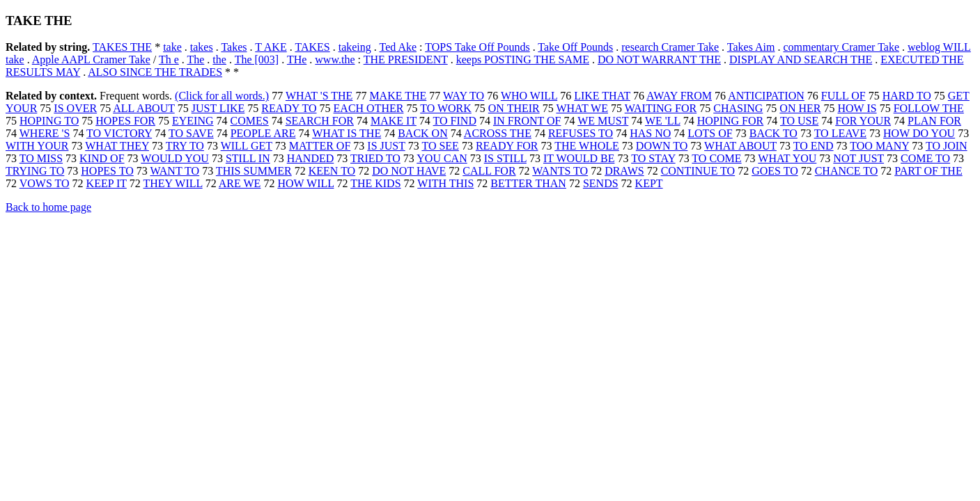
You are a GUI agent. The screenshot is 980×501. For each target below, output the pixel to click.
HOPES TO (107, 171)
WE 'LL (663, 121)
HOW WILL (305, 183)
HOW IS (857, 108)
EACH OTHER (369, 108)
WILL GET (247, 146)
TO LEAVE (840, 133)
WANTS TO (560, 171)
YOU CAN (442, 158)
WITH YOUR (37, 146)
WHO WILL (529, 96)
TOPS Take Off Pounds (477, 47)
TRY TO (185, 146)
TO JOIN (947, 146)
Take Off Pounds (575, 47)
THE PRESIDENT (406, 59)
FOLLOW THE (929, 108)
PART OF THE (928, 171)
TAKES (312, 47)
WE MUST (603, 121)
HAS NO (650, 133)
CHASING (738, 108)
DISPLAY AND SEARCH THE (801, 59)
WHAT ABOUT (740, 146)
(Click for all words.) (222, 96)
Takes (234, 47)
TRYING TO (35, 171)
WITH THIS (445, 183)
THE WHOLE (587, 146)
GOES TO (775, 171)
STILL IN (248, 158)
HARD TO (907, 96)
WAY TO (464, 96)
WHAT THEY (117, 146)
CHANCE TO (847, 171)
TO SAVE (191, 133)
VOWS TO (45, 183)
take (172, 47)
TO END (814, 146)
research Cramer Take (670, 47)
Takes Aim (751, 47)
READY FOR (507, 146)
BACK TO (773, 133)
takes (202, 47)
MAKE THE (398, 96)
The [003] (257, 59)
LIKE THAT (602, 96)
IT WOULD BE (579, 158)
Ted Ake (398, 47)
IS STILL (505, 158)
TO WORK (446, 108)
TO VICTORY (119, 133)
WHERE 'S (45, 133)
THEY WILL (173, 183)
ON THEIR (514, 108)
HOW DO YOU (919, 133)
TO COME (716, 158)
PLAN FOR (934, 121)
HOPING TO (49, 121)
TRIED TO (375, 158)
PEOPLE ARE (263, 133)
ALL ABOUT (143, 108)
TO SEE (440, 146)
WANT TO (174, 171)
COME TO (925, 158)
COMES (250, 121)
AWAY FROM (679, 96)
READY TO (289, 108)
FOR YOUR (863, 121)
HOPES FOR (125, 121)
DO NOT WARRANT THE (659, 59)
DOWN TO (662, 146)
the (219, 59)
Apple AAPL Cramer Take (91, 59)
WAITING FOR (661, 108)
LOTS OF (710, 133)
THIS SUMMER (254, 171)
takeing (355, 47)
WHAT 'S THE (319, 96)
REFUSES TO (581, 133)
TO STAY (653, 158)
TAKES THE (122, 47)
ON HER (800, 108)
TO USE (799, 121)
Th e (169, 59)
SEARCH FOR (320, 121)
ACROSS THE (498, 133)
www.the (335, 59)
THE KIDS (375, 183)
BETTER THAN (528, 183)
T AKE (271, 47)
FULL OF (843, 96)
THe (297, 59)
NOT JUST (858, 158)
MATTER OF (320, 146)
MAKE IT (394, 121)
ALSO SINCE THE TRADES (155, 72)
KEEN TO (332, 171)
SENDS (601, 183)
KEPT (649, 183)
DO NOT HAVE (409, 171)
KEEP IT (107, 183)
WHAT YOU (787, 158)
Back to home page (48, 207)
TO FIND (455, 121)
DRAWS (624, 171)
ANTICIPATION (766, 96)
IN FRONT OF (527, 121)
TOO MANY (879, 146)
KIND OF (102, 158)
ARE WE (240, 183)
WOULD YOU (175, 158)
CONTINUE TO (698, 171)
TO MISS (41, 158)
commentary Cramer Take (841, 47)
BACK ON (423, 133)
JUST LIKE (218, 108)
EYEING (193, 121)
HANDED (311, 158)
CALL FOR (489, 171)
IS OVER (75, 108)
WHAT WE (582, 108)
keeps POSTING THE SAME (523, 59)
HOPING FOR (731, 121)
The (195, 59)
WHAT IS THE (347, 133)
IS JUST (386, 146)
